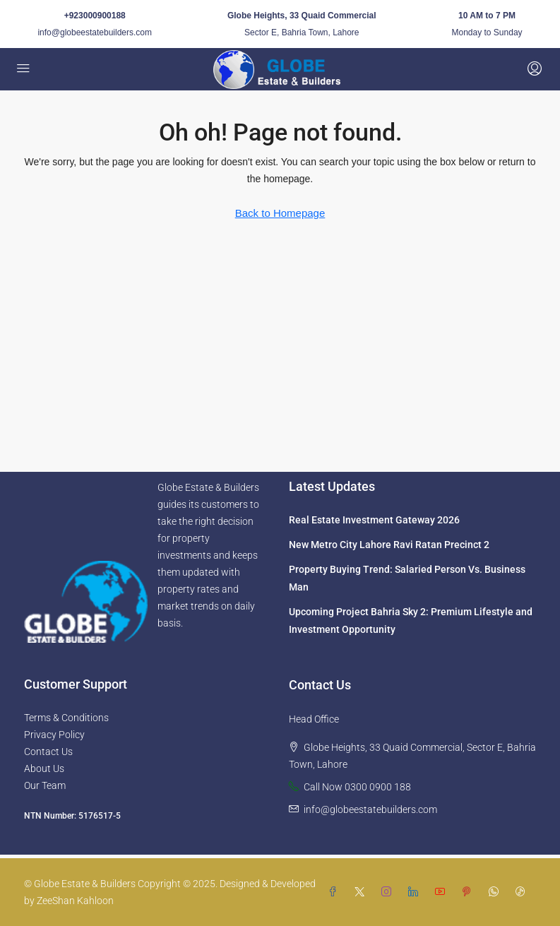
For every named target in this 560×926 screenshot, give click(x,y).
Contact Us (48, 752)
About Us (44, 768)
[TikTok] (523, 892)
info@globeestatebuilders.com (95, 32)
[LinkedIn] (416, 892)
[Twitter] (362, 892)
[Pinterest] (470, 892)
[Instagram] (389, 892)
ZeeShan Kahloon (75, 901)
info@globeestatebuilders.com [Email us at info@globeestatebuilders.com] (370, 809)
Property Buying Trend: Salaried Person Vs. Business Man (407, 578)
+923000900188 (95, 16)
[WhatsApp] (496, 892)
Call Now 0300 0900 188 (357, 787)
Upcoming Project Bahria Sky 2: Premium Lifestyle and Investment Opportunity (411, 621)
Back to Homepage (280, 213)
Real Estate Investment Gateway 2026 (374, 520)
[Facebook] (335, 892)
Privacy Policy (54, 735)
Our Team (45, 785)
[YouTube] (443, 892)
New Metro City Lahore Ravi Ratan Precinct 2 (389, 545)
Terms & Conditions (66, 718)
